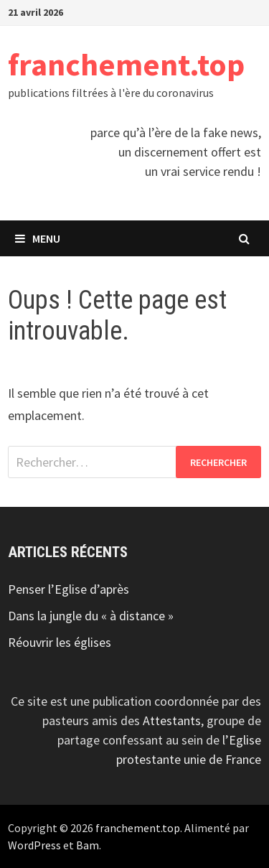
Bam (88, 845)
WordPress (34, 845)
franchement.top (126, 64)
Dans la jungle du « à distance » (91, 616)
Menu (38, 238)
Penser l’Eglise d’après (69, 589)
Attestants (172, 720)
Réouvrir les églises (60, 642)
